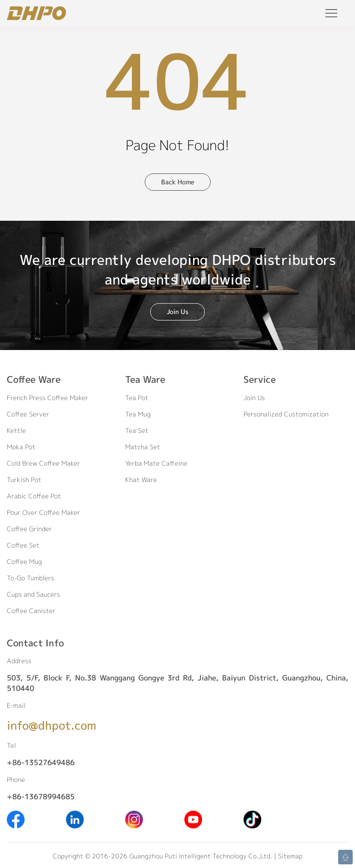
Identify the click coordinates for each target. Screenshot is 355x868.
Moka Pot (21, 447)
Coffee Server (28, 414)
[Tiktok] (252, 819)
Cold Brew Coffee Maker (43, 463)
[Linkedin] (75, 819)
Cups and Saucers (33, 594)
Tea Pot (137, 398)
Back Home (178, 182)
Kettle (16, 430)
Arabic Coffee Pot (34, 496)
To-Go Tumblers (30, 578)
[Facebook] (16, 819)
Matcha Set (143, 447)
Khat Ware (141, 480)
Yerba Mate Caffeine (156, 463)
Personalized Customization (286, 414)
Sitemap (290, 856)
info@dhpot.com (51, 725)
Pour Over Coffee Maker (43, 512)
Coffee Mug (24, 561)
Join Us (177, 312)
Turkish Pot (24, 480)
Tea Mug (138, 414)
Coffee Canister (31, 611)
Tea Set (137, 430)
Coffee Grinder (29, 529)
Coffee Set (23, 545)
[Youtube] (193, 819)
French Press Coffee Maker (48, 398)
